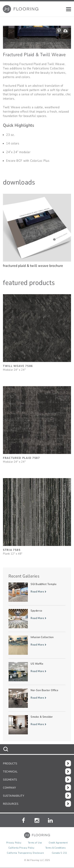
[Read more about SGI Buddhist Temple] (37, 592)
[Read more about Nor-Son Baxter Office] (37, 698)
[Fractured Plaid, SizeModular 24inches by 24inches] (37, 423)
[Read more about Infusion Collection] (37, 645)
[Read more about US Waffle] (37, 672)
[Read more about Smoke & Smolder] (37, 725)
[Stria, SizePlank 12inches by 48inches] (37, 515)
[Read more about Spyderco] (37, 619)
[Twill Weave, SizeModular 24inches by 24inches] (37, 331)
